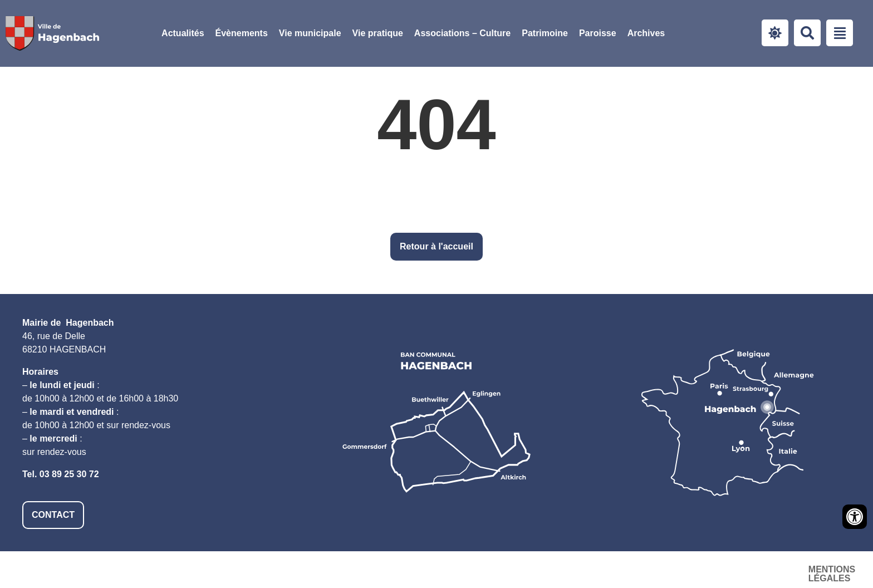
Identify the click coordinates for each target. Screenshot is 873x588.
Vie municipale (310, 33)
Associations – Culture (462, 33)
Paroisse (598, 33)
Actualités (183, 33)
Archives (646, 33)
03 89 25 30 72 (69, 474)
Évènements (242, 33)
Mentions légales (583, 569)
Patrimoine (545, 33)
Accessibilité (680, 569)
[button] (310, 33)
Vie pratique (378, 33)
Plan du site (761, 569)
